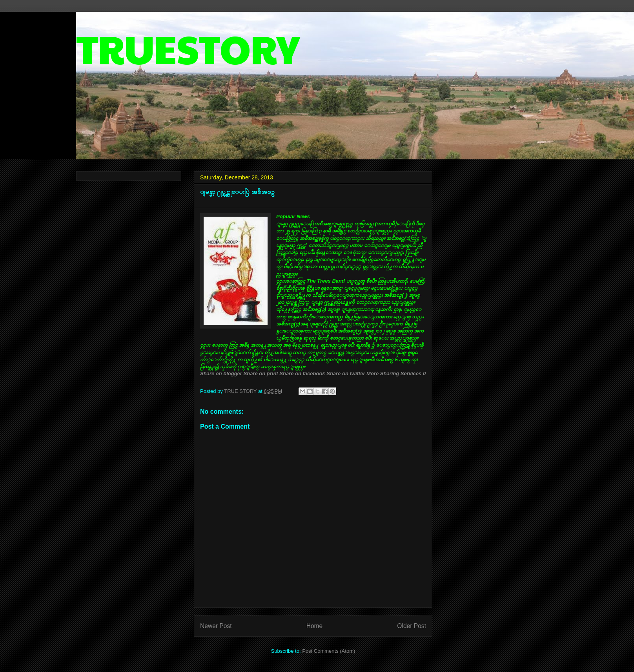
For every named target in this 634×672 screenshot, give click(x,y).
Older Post (412, 626)
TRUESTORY (188, 48)
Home (315, 626)
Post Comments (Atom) (329, 651)
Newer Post (216, 626)
